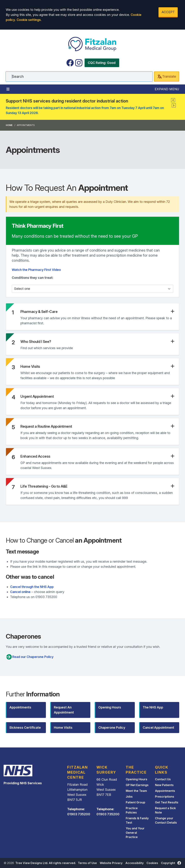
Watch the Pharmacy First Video (36, 270)
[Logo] (92, 44)
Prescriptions (165, 797)
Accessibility (135, 863)
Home (9, 125)
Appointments (165, 791)
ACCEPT (168, 12)
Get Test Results (167, 802)
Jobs (129, 797)
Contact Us (163, 779)
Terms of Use (87, 863)
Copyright (168, 863)
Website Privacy (111, 863)
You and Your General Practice (135, 833)
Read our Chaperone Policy (30, 657)
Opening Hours (136, 779)
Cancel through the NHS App (32, 587)
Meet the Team (136, 791)
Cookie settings (29, 20)
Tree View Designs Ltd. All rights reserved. (46, 863)
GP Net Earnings (137, 785)
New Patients (164, 785)
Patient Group (135, 802)
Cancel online (20, 592)
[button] (173, 100)
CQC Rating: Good (102, 63)
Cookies (152, 863)
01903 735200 (79, 814)
